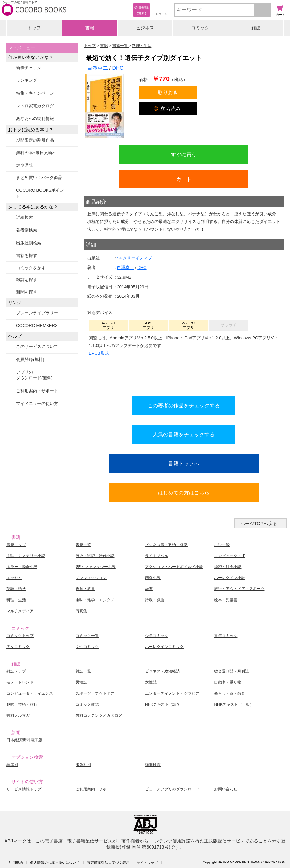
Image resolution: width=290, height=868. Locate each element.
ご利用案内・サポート (37, 391)
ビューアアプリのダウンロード (172, 789)
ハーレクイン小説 (230, 578)
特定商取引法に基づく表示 (108, 863)
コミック (200, 28)
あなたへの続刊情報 (35, 118)
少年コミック (157, 636)
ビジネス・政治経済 (162, 671)
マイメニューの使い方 (37, 403)
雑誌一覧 (83, 671)
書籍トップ (16, 545)
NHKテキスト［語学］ (165, 704)
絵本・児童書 (226, 600)
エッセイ (14, 578)
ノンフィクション (91, 578)
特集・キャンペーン (35, 93)
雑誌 (256, 28)
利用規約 (16, 863)
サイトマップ (147, 863)
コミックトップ (20, 636)
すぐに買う (184, 154)
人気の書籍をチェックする (184, 434)
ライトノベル (157, 556)
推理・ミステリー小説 (26, 556)
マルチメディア (20, 611)
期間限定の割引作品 (35, 140)
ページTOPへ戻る (259, 524)
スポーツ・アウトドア (95, 693)
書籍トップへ (184, 463)
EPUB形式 (99, 353)
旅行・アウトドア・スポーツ (239, 589)
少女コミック (18, 647)
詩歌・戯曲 (155, 600)
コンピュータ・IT (229, 556)
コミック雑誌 (87, 704)
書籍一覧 (83, 545)
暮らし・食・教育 (230, 693)
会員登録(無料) (30, 360)
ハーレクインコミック (164, 647)
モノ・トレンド (20, 682)
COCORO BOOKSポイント (40, 193)
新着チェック (29, 68)
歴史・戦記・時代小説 (95, 556)
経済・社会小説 (228, 567)
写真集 (81, 611)
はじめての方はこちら (184, 492)
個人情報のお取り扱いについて (55, 863)
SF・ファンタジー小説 (95, 567)
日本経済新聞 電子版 (24, 740)
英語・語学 (16, 589)
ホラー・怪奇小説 (22, 567)
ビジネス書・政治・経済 (166, 545)
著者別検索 (27, 230)
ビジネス (145, 28)
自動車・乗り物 (228, 682)
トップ (34, 28)
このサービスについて (37, 347)
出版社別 (83, 765)
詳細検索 (25, 217)
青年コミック (226, 636)
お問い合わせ (226, 789)
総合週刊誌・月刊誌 (232, 671)
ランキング (27, 80)
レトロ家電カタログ (35, 106)
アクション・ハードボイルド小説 (174, 567)
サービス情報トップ (24, 789)
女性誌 (151, 682)
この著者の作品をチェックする (184, 405)
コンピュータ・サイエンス (30, 693)
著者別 (12, 765)
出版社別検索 (29, 243)
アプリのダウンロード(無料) (34, 375)
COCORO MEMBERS (37, 326)
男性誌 (81, 682)
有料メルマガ (18, 715)
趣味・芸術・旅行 (22, 704)
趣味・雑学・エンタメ (95, 600)
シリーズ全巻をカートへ (184, 376)
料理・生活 (16, 600)
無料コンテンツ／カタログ (99, 715)
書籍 (90, 28)
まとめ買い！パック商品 (39, 178)
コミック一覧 (87, 636)
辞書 (149, 589)
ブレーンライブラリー (37, 313)
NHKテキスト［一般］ (234, 704)
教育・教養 (85, 589)
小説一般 (222, 545)
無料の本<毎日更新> (35, 153)
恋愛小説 (153, 578)
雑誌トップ (16, 671)
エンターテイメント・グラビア (172, 693)
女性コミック (87, 647)
